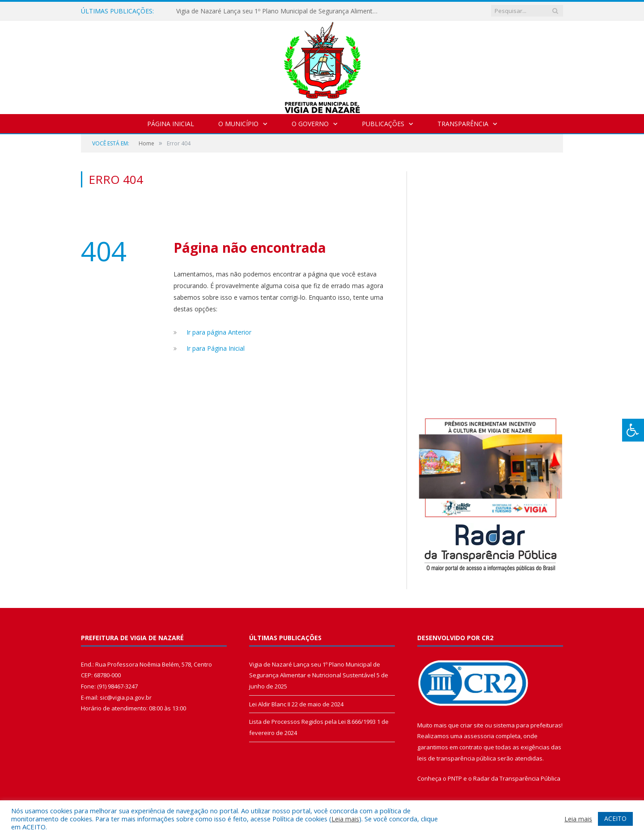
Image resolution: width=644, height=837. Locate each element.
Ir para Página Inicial (216, 348)
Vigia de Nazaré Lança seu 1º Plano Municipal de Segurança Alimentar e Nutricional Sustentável (279, 11)
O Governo (310, 124)
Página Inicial (171, 124)
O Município (238, 124)
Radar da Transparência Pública (517, 778)
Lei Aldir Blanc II (270, 704)
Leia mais (345, 819)
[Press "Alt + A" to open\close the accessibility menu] (633, 430)
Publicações (383, 124)
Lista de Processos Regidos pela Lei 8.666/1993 (312, 722)
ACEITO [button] (615, 818)
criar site (472, 725)
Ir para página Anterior (219, 332)
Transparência (463, 124)
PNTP (455, 778)
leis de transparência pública (457, 758)
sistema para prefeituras (527, 725)
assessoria (479, 736)
